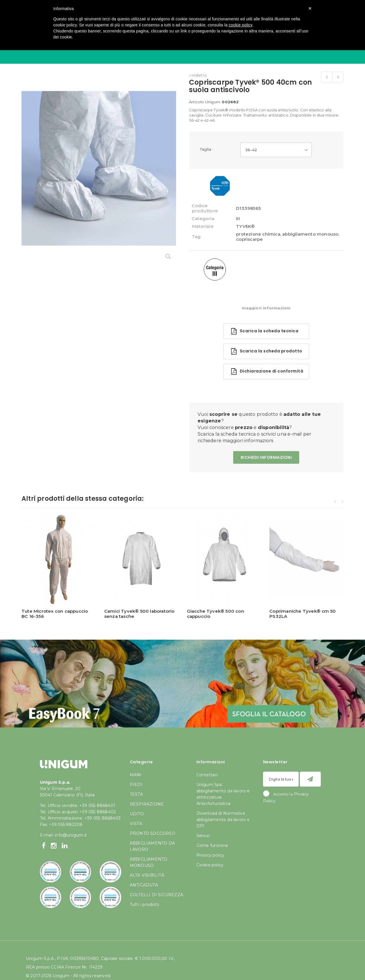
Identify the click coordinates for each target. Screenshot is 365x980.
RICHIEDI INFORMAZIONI (266, 457)
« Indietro (198, 75)
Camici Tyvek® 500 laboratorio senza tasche (139, 614)
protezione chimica (258, 234)
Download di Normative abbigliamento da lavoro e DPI (223, 820)
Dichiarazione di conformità (267, 371)
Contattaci (207, 775)
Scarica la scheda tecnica (265, 331)
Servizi (203, 836)
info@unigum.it (71, 835)
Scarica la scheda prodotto (267, 351)
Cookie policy (210, 865)
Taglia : (207, 149)
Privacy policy (210, 855)
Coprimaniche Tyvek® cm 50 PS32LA (303, 614)
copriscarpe (249, 239)
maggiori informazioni (266, 308)
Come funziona (212, 845)
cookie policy (241, 25)
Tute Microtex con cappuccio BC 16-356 (55, 614)
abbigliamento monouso (310, 234)
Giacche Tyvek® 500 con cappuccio (216, 614)
